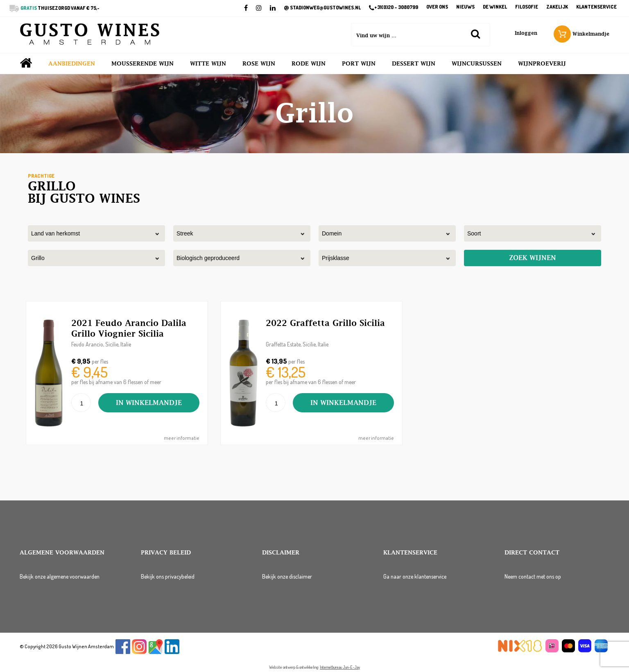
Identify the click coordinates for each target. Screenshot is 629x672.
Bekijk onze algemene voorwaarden (60, 576)
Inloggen (526, 33)
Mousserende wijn (143, 63)
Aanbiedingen (72, 63)
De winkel (495, 7)
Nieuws (465, 7)
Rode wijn (309, 63)
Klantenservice (596, 7)
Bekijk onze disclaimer (287, 576)
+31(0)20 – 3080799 (394, 8)
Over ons (437, 7)
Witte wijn (208, 63)
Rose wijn (259, 63)
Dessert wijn (414, 63)
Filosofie (527, 7)
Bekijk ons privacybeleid (168, 576)
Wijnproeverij (542, 63)
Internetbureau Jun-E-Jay (340, 667)
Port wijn (359, 63)
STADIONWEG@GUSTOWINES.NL (322, 8)
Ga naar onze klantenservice (415, 576)
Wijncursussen (477, 63)
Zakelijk (557, 7)
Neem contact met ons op (533, 576)
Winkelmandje (581, 34)
